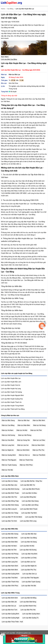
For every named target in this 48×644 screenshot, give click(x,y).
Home (3, 9)
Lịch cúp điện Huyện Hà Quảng (11, 392)
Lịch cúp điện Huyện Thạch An (11, 402)
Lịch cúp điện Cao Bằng (9, 59)
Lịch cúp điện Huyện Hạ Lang (11, 389)
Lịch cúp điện (11, 633)
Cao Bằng (10, 9)
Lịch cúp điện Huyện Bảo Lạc (11, 378)
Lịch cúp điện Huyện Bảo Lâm (11, 382)
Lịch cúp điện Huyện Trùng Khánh (12, 406)
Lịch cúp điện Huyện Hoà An (11, 385)
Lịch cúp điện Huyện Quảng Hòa (12, 399)
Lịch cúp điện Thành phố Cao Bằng (13, 409)
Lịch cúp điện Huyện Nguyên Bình (12, 395)
